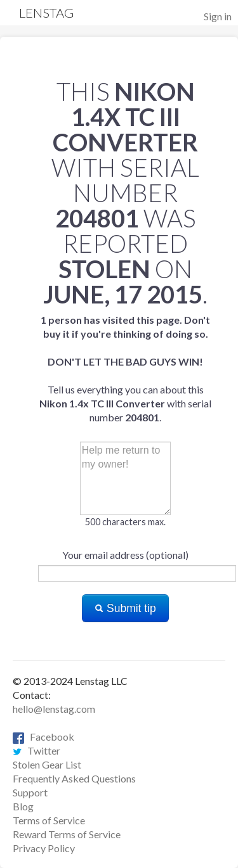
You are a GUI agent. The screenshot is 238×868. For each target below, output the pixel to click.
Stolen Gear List (47, 764)
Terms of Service (49, 820)
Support (30, 792)
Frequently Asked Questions (74, 778)
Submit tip (125, 608)
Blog (23, 806)
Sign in (218, 16)
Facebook (43, 737)
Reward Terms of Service (67, 834)
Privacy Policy (44, 848)
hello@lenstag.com (54, 709)
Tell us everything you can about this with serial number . (125, 368)
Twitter (36, 750)
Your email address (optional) (125, 555)
